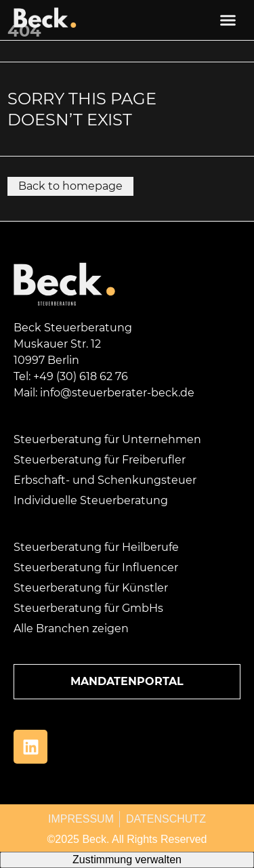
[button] (228, 20)
